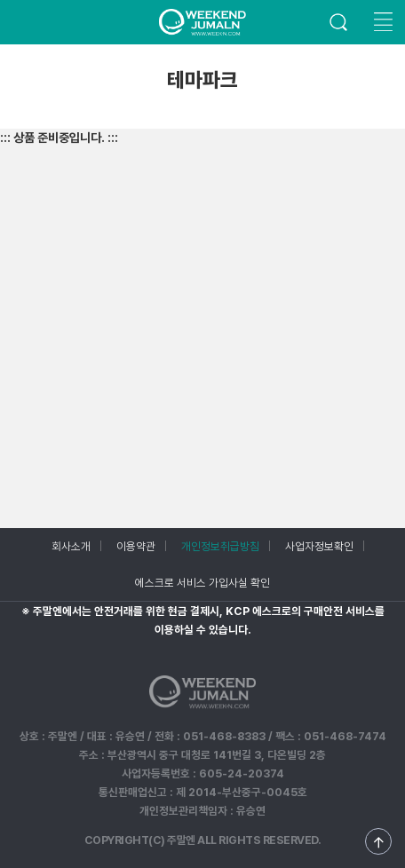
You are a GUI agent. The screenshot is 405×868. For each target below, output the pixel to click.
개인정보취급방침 (220, 546)
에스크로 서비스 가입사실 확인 (202, 583)
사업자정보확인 (319, 546)
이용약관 (136, 546)
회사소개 (71, 546)
